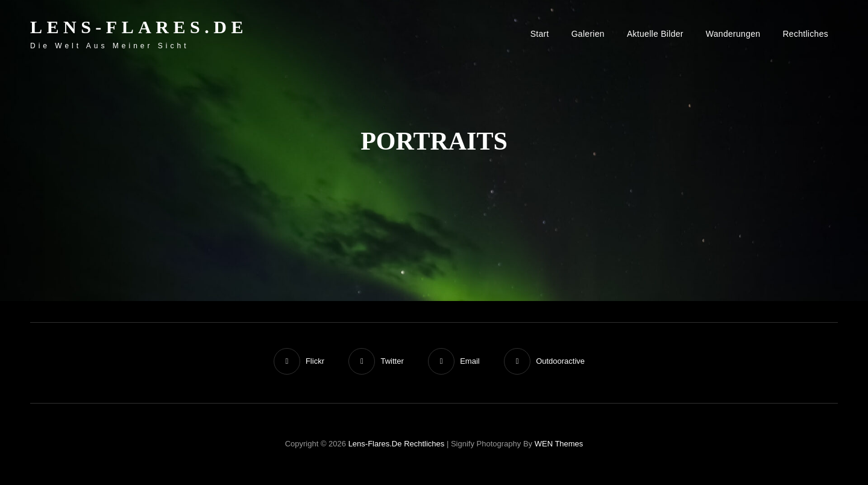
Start (540, 34)
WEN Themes (559, 444)
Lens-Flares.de (139, 27)
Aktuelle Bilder (655, 34)
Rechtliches (805, 34)
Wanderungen (733, 34)
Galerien (588, 34)
